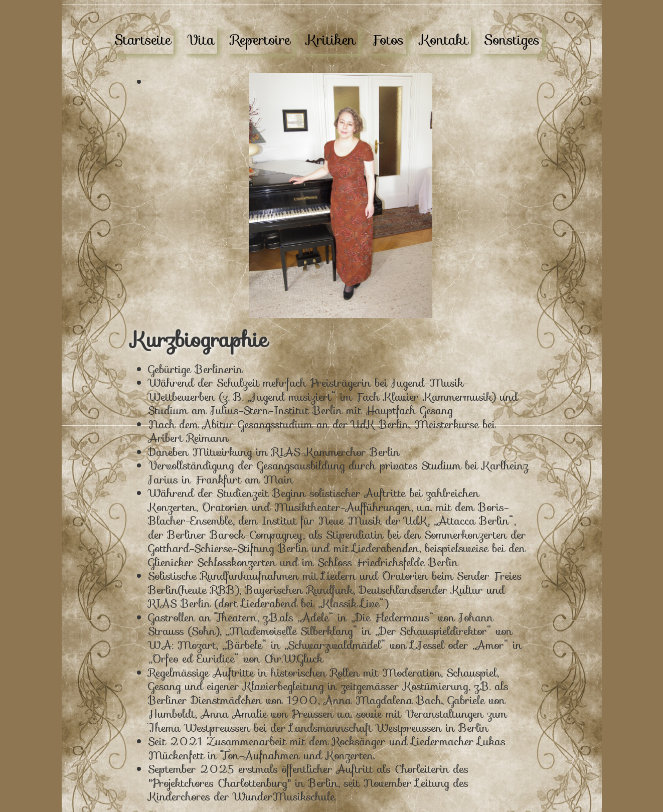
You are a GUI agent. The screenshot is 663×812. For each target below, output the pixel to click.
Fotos (388, 40)
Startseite (143, 40)
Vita (201, 40)
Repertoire (261, 40)
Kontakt (444, 40)
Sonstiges (512, 40)
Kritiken (331, 40)
